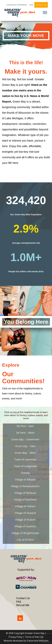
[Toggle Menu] (45, 12)
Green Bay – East (25, 446)
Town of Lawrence (25, 459)
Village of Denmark (25, 500)
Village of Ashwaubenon (25, 486)
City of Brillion (25, 540)
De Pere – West (25, 433)
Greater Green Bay (35, 633)
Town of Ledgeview (25, 466)
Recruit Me (41, 5)
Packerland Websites (38, 641)
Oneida (25, 473)
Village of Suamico (25, 526)
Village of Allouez (25, 479)
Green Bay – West (25, 453)
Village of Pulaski (25, 520)
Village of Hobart (25, 506)
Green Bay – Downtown (25, 439)
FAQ (31, 5)
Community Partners (17, 5)
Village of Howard (25, 513)
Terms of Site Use (34, 637)
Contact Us (23, 598)
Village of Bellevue (25, 493)
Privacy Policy (16, 637)
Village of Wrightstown (25, 533)
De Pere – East (25, 426)
